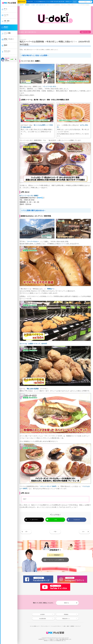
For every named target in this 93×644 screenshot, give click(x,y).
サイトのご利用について (34, 626)
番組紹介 (27, 5)
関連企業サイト (66, 619)
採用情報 (72, 626)
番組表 (75, 2)
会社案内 (43, 614)
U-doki (33, 5)
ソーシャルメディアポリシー (56, 626)
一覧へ (55, 532)
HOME (22, 5)
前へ (27, 532)
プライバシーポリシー (45, 626)
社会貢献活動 (43, 619)
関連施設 (66, 614)
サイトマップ (78, 626)
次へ (84, 532)
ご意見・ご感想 (66, 626)
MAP (39, 198)
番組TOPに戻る (85, 32)
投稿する (66, 603)
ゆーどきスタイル (41, 5)
